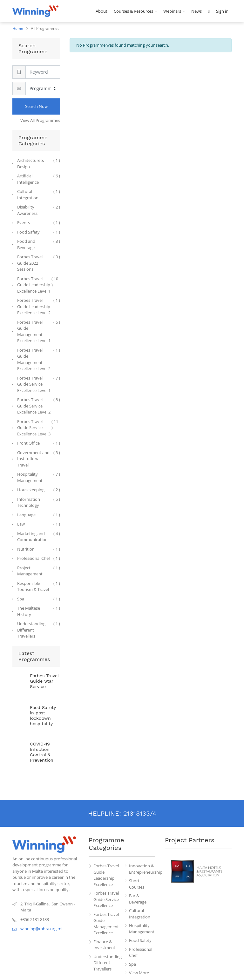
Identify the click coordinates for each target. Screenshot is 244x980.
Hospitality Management (142, 929)
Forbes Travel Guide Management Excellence (106, 924)
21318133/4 (140, 813)
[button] (209, 11)
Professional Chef (141, 952)
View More (139, 973)
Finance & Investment (104, 945)
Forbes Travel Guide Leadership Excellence (106, 875)
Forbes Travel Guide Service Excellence (106, 899)
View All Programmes (40, 120)
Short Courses (137, 884)
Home (18, 28)
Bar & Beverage (138, 899)
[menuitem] (102, 11)
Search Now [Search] (36, 106)
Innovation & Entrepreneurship (142, 869)
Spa (132, 964)
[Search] (43, 72)
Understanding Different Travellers (107, 963)
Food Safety (140, 940)
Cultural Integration (140, 914)
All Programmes (45, 28)
